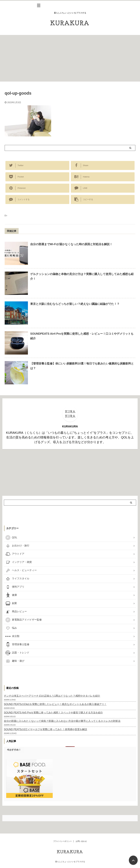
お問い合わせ (81, 841)
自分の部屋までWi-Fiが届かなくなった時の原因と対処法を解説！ (71, 244)
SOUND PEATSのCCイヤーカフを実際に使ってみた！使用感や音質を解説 (46, 729)
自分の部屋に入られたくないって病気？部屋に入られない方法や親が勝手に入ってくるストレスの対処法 (62, 721)
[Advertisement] (70, 58)
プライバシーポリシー (62, 841)
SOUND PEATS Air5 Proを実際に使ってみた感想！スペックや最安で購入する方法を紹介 (53, 713)
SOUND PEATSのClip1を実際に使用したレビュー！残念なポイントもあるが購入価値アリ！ (55, 704)
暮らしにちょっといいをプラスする (70, 862)
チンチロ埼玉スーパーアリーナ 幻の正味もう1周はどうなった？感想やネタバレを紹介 (52, 696)
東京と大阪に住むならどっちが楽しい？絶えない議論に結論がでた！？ (75, 304)
